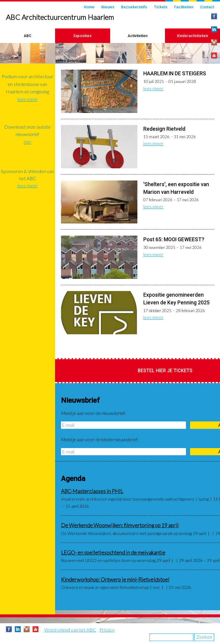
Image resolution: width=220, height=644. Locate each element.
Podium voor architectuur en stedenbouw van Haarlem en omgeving (28, 84)
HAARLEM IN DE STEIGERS (175, 73)
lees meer (153, 88)
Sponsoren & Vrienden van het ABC (27, 175)
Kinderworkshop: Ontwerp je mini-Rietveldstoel (115, 580)
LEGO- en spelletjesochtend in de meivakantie (113, 553)
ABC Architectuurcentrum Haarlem (60, 17)
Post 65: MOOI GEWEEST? (174, 239)
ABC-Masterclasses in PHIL (92, 491)
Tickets (161, 7)
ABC (28, 36)
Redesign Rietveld (164, 129)
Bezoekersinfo (134, 7)
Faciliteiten (184, 7)
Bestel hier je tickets (165, 371)
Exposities (82, 36)
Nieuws (108, 7)
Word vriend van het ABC (70, 630)
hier (28, 142)
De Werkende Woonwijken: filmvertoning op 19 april (120, 525)
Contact (207, 7)
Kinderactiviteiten (192, 36)
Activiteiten (138, 36)
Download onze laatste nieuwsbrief (27, 131)
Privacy (107, 630)
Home (89, 7)
